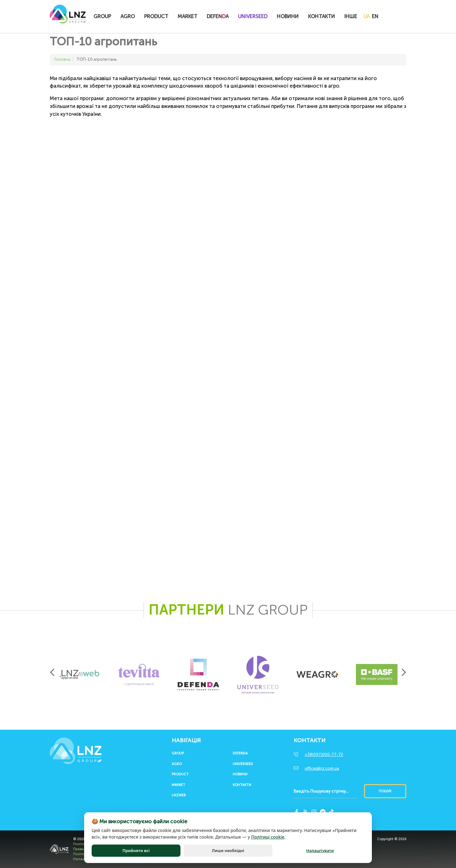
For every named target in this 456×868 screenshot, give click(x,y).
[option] (79, 675)
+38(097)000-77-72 (324, 755)
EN (375, 16)
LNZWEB (179, 795)
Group (102, 16)
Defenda (240, 753)
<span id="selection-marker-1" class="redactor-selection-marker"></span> (139, 402)
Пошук (385, 791)
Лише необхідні (228, 850)
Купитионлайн (398, 17)
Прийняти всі (136, 850)
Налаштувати (320, 850)
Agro (128, 16)
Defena (218, 16)
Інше (351, 16)
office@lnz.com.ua (322, 768)
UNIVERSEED (253, 16)
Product (156, 16)
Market (187, 16)
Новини (288, 16)
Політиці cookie (268, 837)
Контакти (322, 16)
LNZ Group (68, 17)
